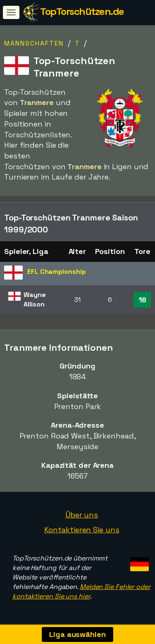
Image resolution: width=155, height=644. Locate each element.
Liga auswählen (77, 634)
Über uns (82, 515)
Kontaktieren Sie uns (82, 530)
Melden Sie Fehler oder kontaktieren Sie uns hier (81, 591)
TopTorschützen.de (82, 11)
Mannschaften (34, 43)
